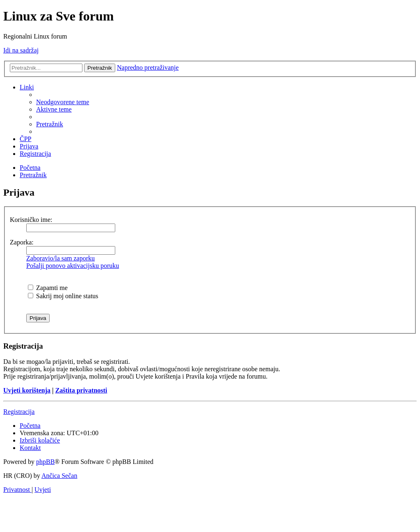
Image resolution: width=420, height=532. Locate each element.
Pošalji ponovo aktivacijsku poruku (73, 266)
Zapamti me (48, 288)
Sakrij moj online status (63, 296)
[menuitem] (63, 102)
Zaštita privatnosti (81, 390)
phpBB (45, 462)
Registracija (19, 412)
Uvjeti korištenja (27, 390)
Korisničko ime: (31, 220)
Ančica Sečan (59, 476)
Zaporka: (22, 242)
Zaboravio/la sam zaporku (60, 258)
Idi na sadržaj (21, 50)
